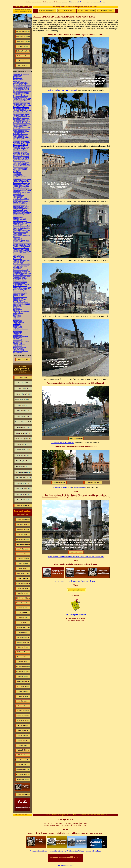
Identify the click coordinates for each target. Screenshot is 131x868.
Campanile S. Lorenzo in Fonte (21, 92)
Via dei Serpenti (17, 325)
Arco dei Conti (17, 77)
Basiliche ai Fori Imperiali (20, 82)
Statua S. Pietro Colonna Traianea (22, 287)
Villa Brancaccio (17, 352)
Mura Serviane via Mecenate (21, 215)
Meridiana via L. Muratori (20, 203)
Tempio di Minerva (18, 296)
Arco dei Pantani (18, 76)
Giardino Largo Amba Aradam (21, 185)
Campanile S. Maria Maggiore (21, 89)
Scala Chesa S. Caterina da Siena (22, 274)
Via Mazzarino (17, 341)
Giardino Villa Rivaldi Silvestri (21, 188)
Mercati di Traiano (18, 200)
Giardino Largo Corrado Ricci (21, 182)
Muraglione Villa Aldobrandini (21, 209)
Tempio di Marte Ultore (19, 295)
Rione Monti (60, 581)
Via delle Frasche (18, 337)
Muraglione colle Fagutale (20, 210)
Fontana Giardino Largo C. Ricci (22, 166)
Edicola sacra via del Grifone (21, 151)
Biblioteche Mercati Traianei (21, 84)
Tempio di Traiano (18, 301)
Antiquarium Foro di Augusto (21, 74)
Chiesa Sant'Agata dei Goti (20, 116)
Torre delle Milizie (18, 307)
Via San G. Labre (18, 344)
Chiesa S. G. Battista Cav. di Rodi (22, 111)
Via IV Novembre (18, 342)
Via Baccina (16, 310)
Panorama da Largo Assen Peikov (22, 252)
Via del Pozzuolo (18, 335)
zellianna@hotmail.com (76, 615)
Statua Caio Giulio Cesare (20, 290)
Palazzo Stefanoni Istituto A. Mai (22, 231)
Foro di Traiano (17, 172)
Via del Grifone (17, 330)
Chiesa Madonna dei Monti (20, 101)
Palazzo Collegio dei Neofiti (20, 232)
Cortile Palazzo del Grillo (20, 133)
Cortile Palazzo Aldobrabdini (21, 130)
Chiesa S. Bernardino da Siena (21, 112)
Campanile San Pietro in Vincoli (22, 87)
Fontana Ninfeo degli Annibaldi (21, 160)
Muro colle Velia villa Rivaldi (21, 211)
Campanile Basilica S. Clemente (22, 86)
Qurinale (26, 341)
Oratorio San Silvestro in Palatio (22, 227)
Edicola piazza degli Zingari (20, 145)
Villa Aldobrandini (18, 351)
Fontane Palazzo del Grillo (20, 168)
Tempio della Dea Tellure (20, 299)
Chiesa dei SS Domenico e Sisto (22, 119)
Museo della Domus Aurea (20, 221)
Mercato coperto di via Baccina (21, 201)
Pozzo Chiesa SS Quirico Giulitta (22, 264)
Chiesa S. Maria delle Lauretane (22, 122)
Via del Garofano (18, 328)
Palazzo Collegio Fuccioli (20, 233)
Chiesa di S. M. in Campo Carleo (22, 102)
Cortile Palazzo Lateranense (21, 134)
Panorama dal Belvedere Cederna (22, 243)
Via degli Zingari (17, 321)
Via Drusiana (17, 319)
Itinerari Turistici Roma (57, 851)
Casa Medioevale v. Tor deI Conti (22, 98)
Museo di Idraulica (18, 217)
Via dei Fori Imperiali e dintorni (62, 443)
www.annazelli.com (98, 2)
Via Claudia (16, 314)
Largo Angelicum (18, 198)
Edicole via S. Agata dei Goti (21, 149)
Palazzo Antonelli (18, 230)
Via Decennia (17, 318)
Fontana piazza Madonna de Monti (22, 165)
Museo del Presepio (18, 216)
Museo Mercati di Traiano (20, 219)
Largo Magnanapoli (18, 196)
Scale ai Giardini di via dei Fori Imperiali (62, 90)
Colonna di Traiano (18, 127)
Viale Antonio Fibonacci (19, 347)
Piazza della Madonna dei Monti (21, 260)
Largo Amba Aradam (19, 195)
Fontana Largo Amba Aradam (21, 162)
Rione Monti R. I (76, 2)
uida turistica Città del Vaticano (80, 851)
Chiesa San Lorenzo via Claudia (22, 113)
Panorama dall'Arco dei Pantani (22, 242)
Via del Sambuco (18, 331)
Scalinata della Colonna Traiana (22, 276)
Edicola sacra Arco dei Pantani (21, 141)
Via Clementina (17, 315)
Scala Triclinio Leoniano (20, 280)
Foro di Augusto (17, 174)
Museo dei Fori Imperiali (20, 220)
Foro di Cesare (17, 173)
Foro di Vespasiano (18, 178)
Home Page (97, 851)
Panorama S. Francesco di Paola (22, 247)
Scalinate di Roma (80, 487)
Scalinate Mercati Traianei (20, 272)
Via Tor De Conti (17, 346)
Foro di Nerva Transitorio (20, 177)
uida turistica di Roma (39, 851)
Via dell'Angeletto (18, 333)
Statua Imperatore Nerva (20, 291)
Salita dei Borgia (18, 268)
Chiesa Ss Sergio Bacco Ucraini (22, 100)
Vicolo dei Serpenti (18, 348)
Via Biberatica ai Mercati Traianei (22, 312)
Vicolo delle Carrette (19, 350)
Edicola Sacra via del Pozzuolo (21, 154)
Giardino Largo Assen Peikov (21, 187)
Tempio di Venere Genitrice (20, 297)
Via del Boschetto (18, 326)
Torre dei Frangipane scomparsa (22, 304)
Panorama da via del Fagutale (21, 249)
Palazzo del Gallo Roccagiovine (22, 236)
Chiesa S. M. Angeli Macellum (21, 118)
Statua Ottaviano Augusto (20, 292)
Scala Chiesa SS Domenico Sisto (22, 275)
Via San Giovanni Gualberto (21, 329)
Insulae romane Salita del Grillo (21, 193)
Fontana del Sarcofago (19, 161)
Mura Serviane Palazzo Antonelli (22, 214)
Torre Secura (17, 308)
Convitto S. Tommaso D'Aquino (21, 129)
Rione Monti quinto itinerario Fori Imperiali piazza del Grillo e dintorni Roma (76, 557)
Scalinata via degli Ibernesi (20, 281)
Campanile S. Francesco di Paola (22, 91)
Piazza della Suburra (19, 261)
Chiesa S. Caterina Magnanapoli (22, 117)
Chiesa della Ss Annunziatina (21, 108)
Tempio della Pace (18, 298)
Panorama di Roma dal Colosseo (22, 245)
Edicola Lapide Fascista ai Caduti (22, 140)
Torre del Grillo (17, 306)
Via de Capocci (17, 317)
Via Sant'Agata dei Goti (19, 345)
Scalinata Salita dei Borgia (20, 279)
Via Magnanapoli (18, 340)
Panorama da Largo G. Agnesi (21, 250)
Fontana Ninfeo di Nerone (20, 163)
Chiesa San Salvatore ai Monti (21, 114)
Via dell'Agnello (17, 334)
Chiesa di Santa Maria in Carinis (22, 123)
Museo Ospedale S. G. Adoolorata (22, 222)
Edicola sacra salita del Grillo (21, 144)
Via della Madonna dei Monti (21, 336)
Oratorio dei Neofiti (18, 225)
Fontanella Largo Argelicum (21, 167)
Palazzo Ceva (17, 237)
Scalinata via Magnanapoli (20, 282)
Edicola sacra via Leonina (20, 152)
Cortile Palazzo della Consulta (21, 131)
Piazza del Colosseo (19, 258)
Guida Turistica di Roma (87, 581)
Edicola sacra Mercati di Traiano (22, 142)
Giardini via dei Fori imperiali (21, 180)
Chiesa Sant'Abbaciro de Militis (21, 103)
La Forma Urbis (17, 194)
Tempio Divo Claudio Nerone (21, 302)
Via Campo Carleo (18, 313)
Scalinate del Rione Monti (63, 487)
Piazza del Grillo (17, 259)
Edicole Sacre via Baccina (20, 150)
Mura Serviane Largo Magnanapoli (22, 212)
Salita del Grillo (17, 269)
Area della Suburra (18, 80)
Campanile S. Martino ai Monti (21, 90)
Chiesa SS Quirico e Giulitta (21, 120)
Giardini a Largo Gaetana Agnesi (22, 183)
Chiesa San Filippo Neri (19, 109)
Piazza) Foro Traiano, (19, 257)
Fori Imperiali (17, 171)
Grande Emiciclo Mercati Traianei (22, 190)
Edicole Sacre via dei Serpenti (21, 156)
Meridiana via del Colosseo (20, 204)
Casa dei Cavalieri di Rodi (20, 97)
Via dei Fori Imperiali (19, 323)
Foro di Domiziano (18, 176)
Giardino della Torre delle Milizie (22, 184)
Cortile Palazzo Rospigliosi (20, 135)
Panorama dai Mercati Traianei (21, 241)
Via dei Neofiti (17, 324)
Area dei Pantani (18, 78)
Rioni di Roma (72, 581)
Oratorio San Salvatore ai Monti (21, 226)
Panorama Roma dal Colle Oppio (22, 254)
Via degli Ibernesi (18, 320)
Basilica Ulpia (17, 81)
